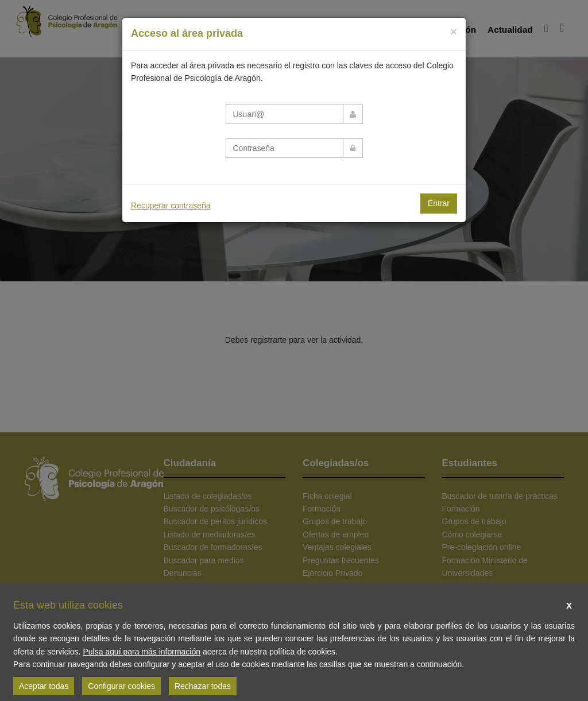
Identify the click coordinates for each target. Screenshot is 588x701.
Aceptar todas (44, 686)
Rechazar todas (203, 686)
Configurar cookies (121, 686)
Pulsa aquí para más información (142, 652)
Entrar (439, 203)
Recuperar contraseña (171, 206)
